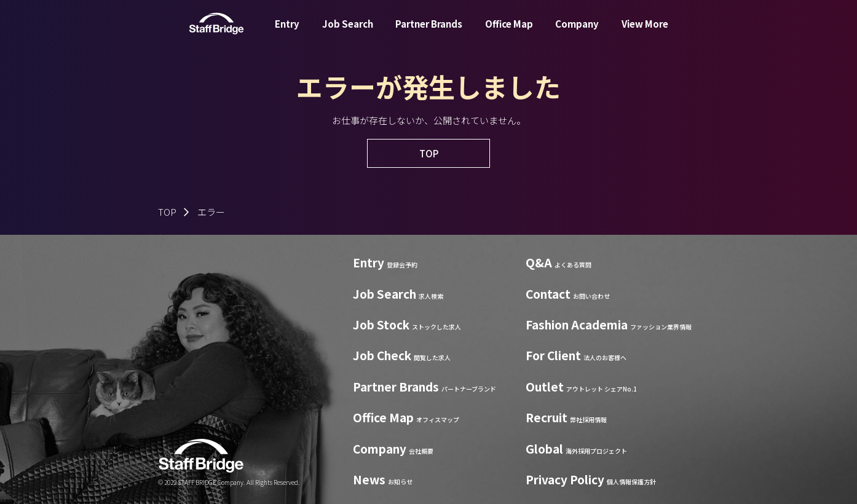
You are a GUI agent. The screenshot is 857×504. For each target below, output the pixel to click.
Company (577, 33)
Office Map (509, 33)
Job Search (348, 33)
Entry (287, 33)
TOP (167, 212)
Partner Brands (429, 33)
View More (645, 33)
